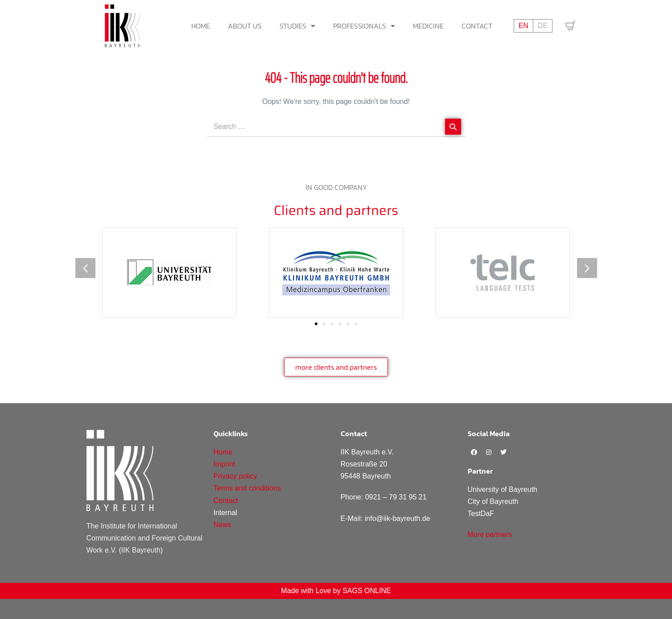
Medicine (428, 26)
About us (245, 26)
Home (201, 26)
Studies (297, 26)
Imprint (225, 464)
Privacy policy (235, 476)
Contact (477, 26)
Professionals (364, 26)
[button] (85, 268)
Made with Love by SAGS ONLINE (336, 591)
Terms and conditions (247, 488)
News (223, 525)
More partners (490, 534)
